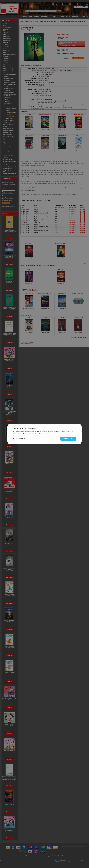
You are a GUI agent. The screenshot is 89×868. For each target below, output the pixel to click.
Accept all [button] (68, 439)
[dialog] (44, 434)
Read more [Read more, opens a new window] (46, 434)
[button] (19, 439)
